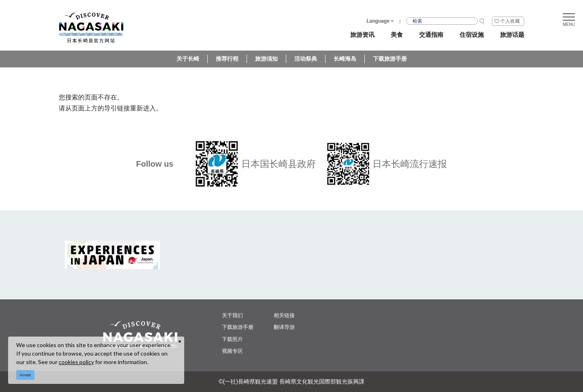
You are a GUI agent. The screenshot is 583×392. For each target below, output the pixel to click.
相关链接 (284, 315)
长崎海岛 (345, 59)
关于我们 (232, 315)
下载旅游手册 (390, 59)
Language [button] (378, 21)
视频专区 (232, 351)
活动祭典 (306, 59)
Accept (26, 375)
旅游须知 (266, 59)
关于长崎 (188, 59)
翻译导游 (284, 327)
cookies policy (76, 362)
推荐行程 (227, 59)
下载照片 (232, 339)
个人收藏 (510, 21)
